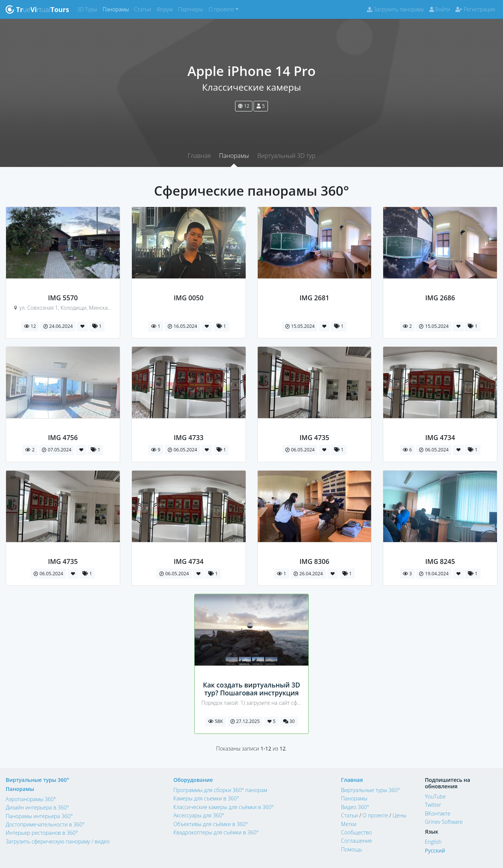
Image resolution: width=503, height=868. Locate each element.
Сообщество (356, 832)
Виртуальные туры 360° (37, 780)
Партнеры (192, 9)
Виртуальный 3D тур (286, 156)
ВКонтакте (438, 813)
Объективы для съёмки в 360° (211, 824)
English (433, 842)
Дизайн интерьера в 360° (37, 807)
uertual (37, 9)
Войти (440, 9)
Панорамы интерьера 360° (39, 816)
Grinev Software (444, 822)
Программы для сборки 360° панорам (220, 790)
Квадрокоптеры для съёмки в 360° (216, 832)
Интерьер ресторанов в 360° (42, 833)
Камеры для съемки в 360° (206, 798)
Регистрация (475, 9)
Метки (349, 824)
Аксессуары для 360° (199, 815)
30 (289, 721)
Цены (399, 815)
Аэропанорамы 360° (31, 799)
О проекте (375, 815)
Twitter (433, 805)
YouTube (435, 796)
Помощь (351, 849)
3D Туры (89, 9)
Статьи (144, 9)
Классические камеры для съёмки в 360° (224, 807)
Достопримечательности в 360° (45, 824)
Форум (166, 9)
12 (244, 106)
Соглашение (356, 841)
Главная (199, 156)
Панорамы (117, 9)
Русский (435, 850)
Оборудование (193, 780)
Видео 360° (355, 807)
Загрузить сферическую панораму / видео (58, 841)
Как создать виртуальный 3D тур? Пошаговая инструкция (251, 689)
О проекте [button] (221, 9)
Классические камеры (251, 87)
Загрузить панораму (395, 9)
